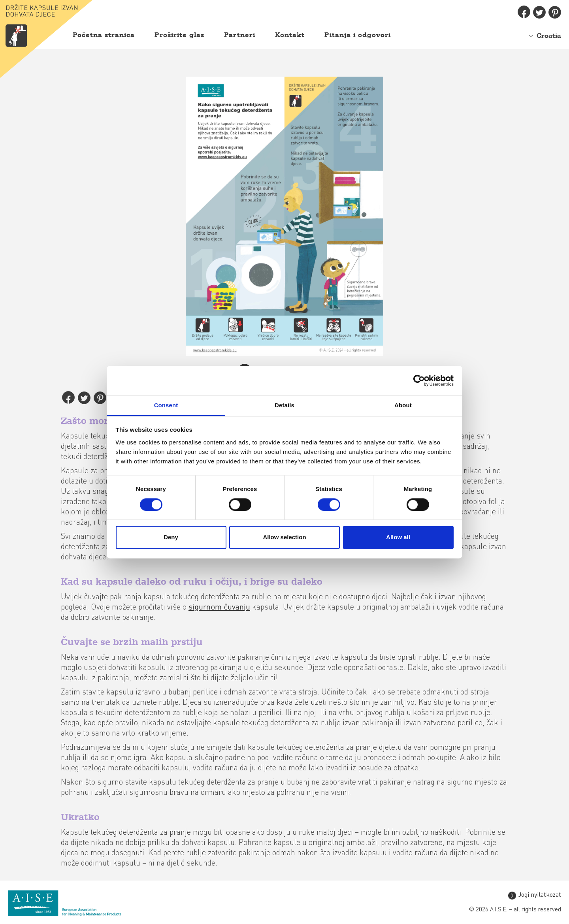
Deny (171, 537)
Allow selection (284, 537)
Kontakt (290, 35)
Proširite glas (179, 35)
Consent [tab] (166, 405)
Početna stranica (104, 35)
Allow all (398, 537)
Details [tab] (284, 405)
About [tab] (403, 405)
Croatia (549, 36)
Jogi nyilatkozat (540, 895)
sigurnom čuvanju (219, 608)
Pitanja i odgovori (358, 35)
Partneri (240, 35)
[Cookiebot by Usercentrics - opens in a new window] (419, 380)
